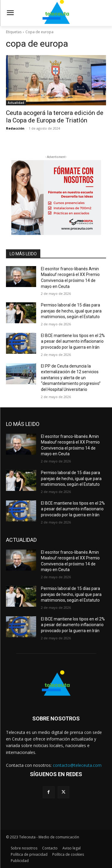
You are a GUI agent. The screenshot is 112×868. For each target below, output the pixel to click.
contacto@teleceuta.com (77, 765)
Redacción (15, 128)
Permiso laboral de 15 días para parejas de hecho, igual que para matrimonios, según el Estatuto (71, 311)
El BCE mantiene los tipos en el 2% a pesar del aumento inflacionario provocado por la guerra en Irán (73, 341)
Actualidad (16, 103)
